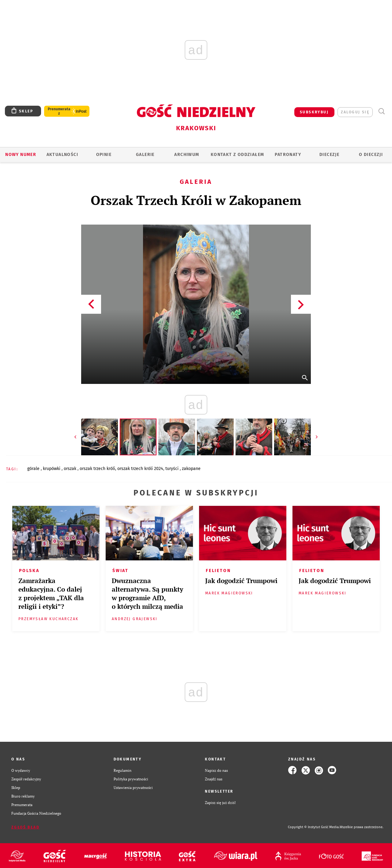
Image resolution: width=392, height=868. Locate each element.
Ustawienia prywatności (133, 787)
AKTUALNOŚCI (62, 155)
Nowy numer (21, 155)
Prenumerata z (59, 111)
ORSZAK (71, 469)
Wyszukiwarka (381, 111)
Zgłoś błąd (25, 827)
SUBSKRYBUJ (314, 112)
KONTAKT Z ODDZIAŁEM (237, 155)
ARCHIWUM (187, 155)
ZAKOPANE (191, 469)
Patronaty (288, 155)
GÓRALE (34, 469)
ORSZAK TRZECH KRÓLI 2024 (140, 469)
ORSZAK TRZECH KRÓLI (97, 469)
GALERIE (145, 155)
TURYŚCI (173, 469)
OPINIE (104, 155)
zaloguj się (355, 112)
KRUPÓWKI (52, 469)
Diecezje (329, 155)
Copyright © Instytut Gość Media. (314, 827)
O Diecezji (371, 155)
